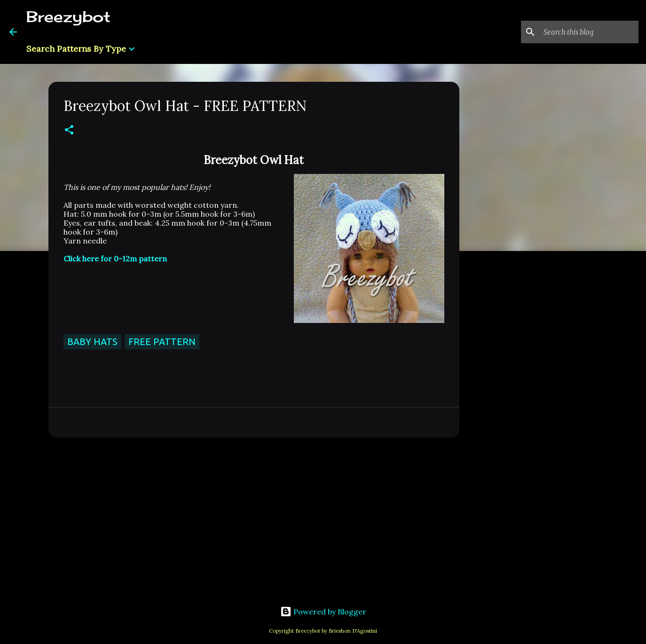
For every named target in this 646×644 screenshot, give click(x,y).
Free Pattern (162, 342)
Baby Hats (92, 342)
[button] (69, 130)
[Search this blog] (589, 32)
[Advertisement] (254, 518)
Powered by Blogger (323, 612)
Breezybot (68, 17)
